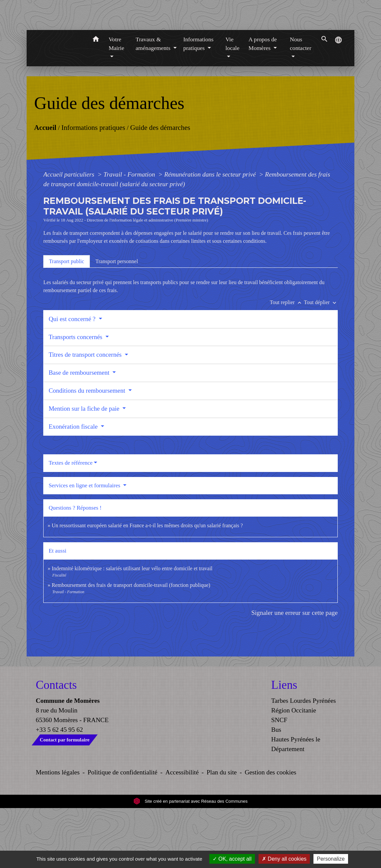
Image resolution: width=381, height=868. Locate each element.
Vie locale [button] (232, 104)
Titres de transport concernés (86, 415)
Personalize (331, 859)
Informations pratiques (94, 188)
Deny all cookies (284, 859)
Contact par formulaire (65, 800)
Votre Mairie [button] (116, 104)
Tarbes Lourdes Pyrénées (303, 761)
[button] (96, 100)
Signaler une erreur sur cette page (294, 673)
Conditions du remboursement (88, 450)
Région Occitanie (294, 770)
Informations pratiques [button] (198, 104)
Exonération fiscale (74, 486)
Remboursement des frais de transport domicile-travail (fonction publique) (131, 645)
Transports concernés (76, 397)
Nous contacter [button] (300, 104)
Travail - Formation (130, 234)
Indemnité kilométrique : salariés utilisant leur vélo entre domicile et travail (132, 628)
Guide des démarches (160, 188)
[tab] (67, 321)
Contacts (56, 745)
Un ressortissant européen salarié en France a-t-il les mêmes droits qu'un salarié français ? (147, 585)
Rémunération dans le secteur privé (211, 234)
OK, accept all (232, 859)
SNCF (279, 780)
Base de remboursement (80, 433)
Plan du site (222, 832)
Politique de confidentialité (122, 832)
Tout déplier (321, 362)
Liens (284, 745)
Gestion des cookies (270, 832)
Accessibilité (182, 832)
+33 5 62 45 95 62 (60, 790)
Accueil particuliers (70, 234)
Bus (276, 790)
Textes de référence (71, 523)
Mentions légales (58, 832)
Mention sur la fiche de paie (85, 468)
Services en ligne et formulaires (85, 545)
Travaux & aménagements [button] (154, 104)
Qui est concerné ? (73, 379)
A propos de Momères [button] (263, 104)
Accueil (45, 188)
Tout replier (287, 362)
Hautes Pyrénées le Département (296, 804)
